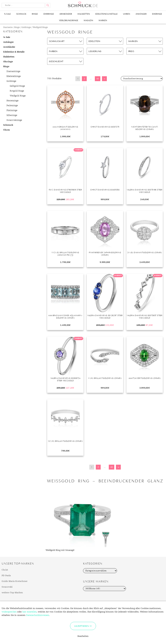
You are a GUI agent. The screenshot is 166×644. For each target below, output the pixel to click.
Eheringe (157, 14)
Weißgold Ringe (18, 96)
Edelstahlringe (14, 76)
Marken (103, 20)
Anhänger (141, 14)
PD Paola (6, 576)
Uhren (127, 14)
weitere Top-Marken (12, 593)
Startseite (8, 27)
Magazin (88, 20)
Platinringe (12, 110)
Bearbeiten (83, 636)
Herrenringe (12, 101)
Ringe (35, 14)
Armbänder (66, 14)
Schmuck (21, 14)
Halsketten (84, 14)
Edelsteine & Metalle (106, 14)
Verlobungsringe (69, 20)
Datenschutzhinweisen (38, 615)
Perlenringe (12, 106)
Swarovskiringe (14, 120)
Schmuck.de (83, 4)
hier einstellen (30, 612)
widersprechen (9, 612)
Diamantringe (13, 71)
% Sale (7, 14)
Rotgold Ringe (17, 91)
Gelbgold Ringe (17, 86)
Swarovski (7, 587)
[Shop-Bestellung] (142, 79)
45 (98, 79)
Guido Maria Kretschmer (15, 581)
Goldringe (26, 27)
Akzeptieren (81, 626)
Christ (5, 570)
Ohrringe (49, 14)
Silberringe (12, 115)
